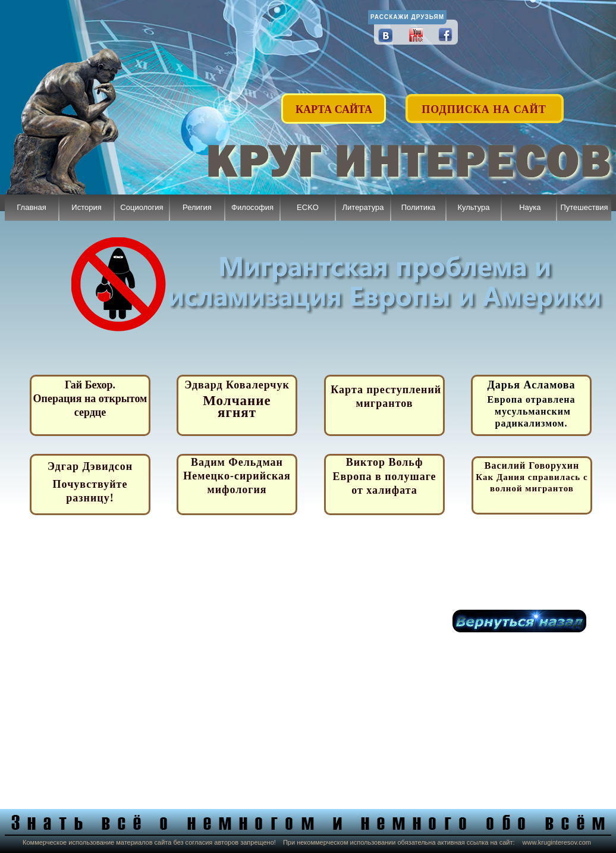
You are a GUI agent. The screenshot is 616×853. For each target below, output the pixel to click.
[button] (485, 103)
